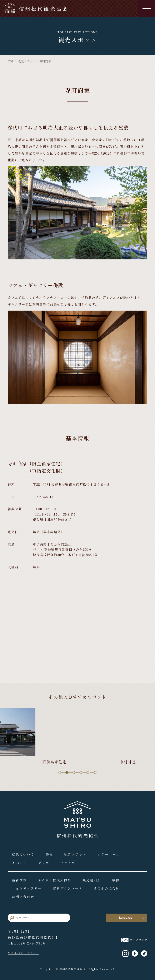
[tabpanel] (77, 736)
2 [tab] (67, 771)
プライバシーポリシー (24, 952)
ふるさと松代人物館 (56, 878)
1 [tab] (60, 771)
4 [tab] (81, 771)
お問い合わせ (23, 895)
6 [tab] (95, 771)
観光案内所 (94, 878)
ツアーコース (111, 853)
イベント (20, 861)
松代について (23, 853)
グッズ (44, 861)
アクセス (69, 861)
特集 (50, 853)
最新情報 (20, 878)
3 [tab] (74, 771)
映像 (119, 878)
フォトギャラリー (27, 887)
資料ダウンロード (69, 887)
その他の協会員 (109, 887)
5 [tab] (88, 771)
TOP (11, 61)
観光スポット (28, 61)
